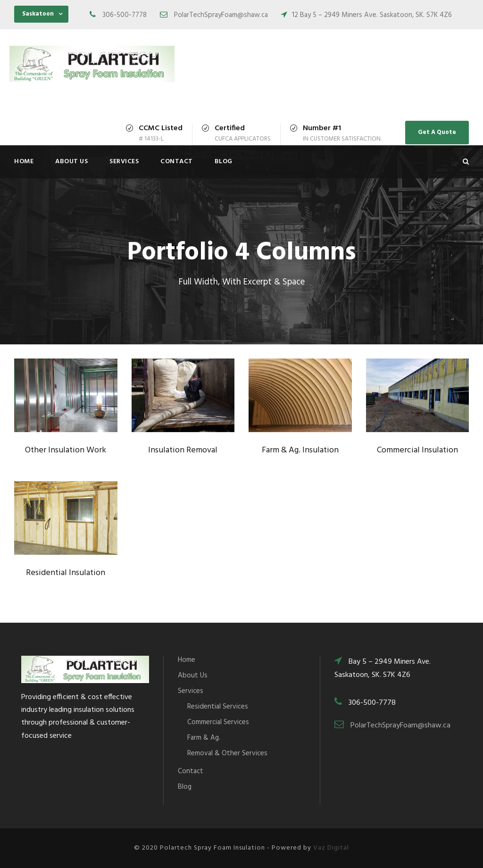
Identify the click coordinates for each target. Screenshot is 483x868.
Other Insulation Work (66, 450)
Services (124, 162)
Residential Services (218, 707)
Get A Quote (437, 132)
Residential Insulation (66, 573)
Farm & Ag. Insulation (300, 450)
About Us (71, 162)
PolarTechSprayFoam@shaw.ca (400, 726)
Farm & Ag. (204, 738)
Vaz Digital (331, 848)
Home (24, 162)
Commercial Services (218, 722)
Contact (177, 162)
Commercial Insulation (417, 450)
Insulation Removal (183, 450)
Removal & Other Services (227, 753)
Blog (224, 162)
